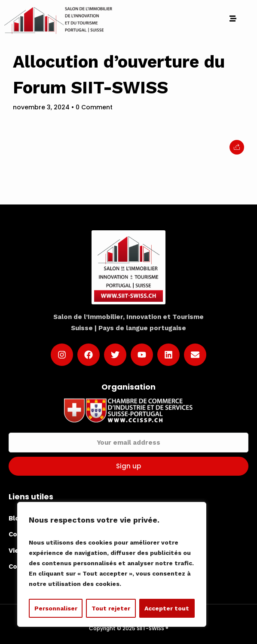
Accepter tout (167, 608)
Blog (16, 518)
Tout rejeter (111, 608)
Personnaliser (56, 608)
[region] (112, 564)
